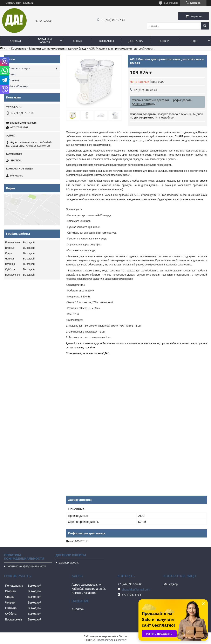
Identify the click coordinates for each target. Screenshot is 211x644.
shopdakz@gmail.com (23, 123)
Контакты (107, 41)
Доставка (136, 41)
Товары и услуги (45, 41)
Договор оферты (69, 563)
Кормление (19, 49)
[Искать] (205, 26)
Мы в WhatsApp (19, 86)
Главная (15, 41)
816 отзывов (171, 3)
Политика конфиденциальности (26, 566)
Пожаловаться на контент (112, 640)
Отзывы (13, 80)
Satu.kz (123, 636)
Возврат (165, 41)
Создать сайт (13, 3)
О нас (78, 41)
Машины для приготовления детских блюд (58, 49)
